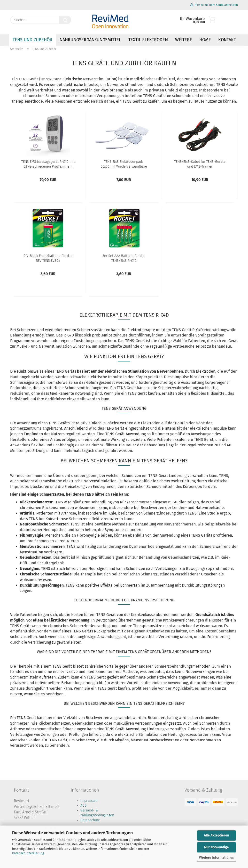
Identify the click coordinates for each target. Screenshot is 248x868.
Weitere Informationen (217, 858)
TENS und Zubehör (32, 40)
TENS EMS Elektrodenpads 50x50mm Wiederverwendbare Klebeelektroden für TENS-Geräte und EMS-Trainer (124, 164)
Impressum (89, 801)
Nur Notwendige (217, 847)
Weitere (184, 40)
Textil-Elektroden (148, 40)
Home (205, 40)
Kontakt (227, 40)
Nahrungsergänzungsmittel (90, 40)
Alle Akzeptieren (217, 835)
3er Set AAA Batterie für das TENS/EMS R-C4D (124, 258)
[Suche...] (65, 20)
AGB (83, 806)
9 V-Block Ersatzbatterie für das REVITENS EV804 (48, 258)
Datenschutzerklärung (28, 853)
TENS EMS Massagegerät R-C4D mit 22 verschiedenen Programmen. (48, 164)
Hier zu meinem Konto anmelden (214, 5)
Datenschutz (90, 820)
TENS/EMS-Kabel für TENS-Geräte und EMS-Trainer (200, 164)
